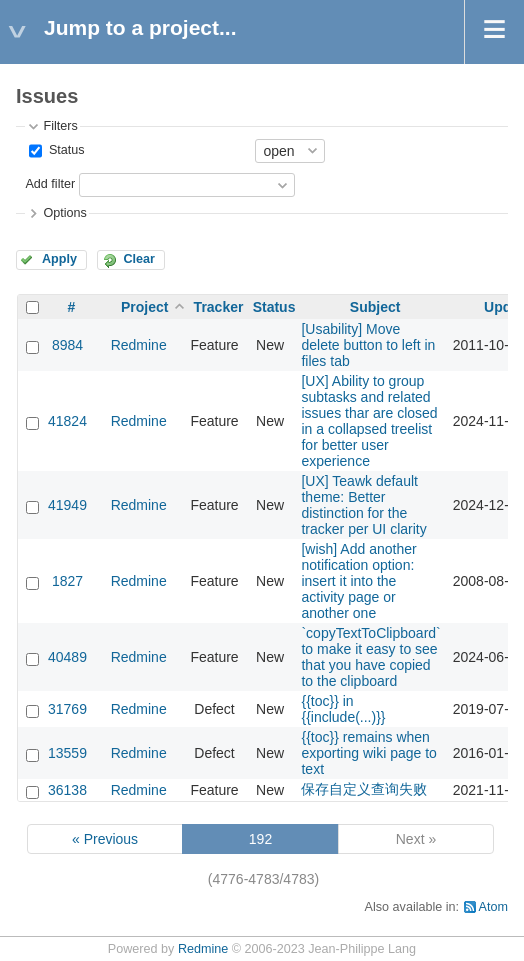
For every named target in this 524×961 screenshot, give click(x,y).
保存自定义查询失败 (364, 789)
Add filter (50, 184)
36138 (67, 790)
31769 (67, 709)
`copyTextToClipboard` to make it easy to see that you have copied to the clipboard (370, 657)
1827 (67, 581)
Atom (493, 907)
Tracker (219, 307)
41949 (67, 505)
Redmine (139, 345)
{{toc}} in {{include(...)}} (343, 709)
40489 (67, 657)
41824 (67, 421)
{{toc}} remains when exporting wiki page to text (368, 753)
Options (64, 213)
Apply (59, 259)
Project (144, 307)
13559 (67, 753)
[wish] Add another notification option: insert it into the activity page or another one (358, 581)
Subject (375, 307)
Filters (60, 126)
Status (64, 150)
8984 (67, 345)
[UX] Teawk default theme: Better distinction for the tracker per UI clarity (363, 505)
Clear (139, 259)
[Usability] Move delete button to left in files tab (368, 345)
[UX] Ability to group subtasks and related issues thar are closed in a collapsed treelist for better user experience (369, 421)
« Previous (105, 839)
